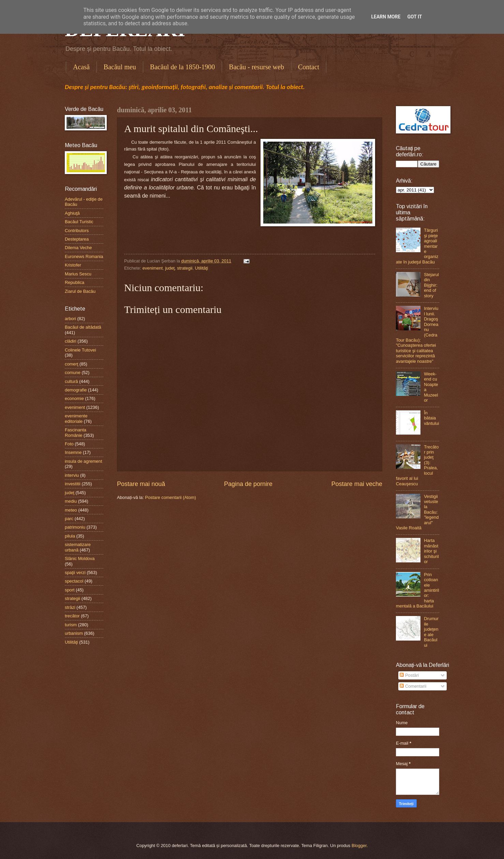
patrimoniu (75, 527)
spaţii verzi (75, 572)
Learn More (386, 17)
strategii (185, 268)
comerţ (71, 364)
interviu (72, 475)
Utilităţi (202, 268)
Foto (69, 444)
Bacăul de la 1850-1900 (183, 67)
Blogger (359, 846)
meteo (71, 510)
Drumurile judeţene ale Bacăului (431, 632)
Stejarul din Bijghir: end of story (431, 285)
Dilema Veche (78, 248)
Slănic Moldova (80, 559)
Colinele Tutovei (80, 350)
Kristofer (73, 265)
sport (70, 590)
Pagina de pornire (248, 484)
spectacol (74, 581)
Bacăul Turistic (79, 222)
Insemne (73, 452)
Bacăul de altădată (83, 327)
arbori (70, 319)
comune (73, 373)
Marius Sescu (78, 274)
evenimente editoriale (76, 418)
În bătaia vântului (431, 418)
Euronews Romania (84, 256)
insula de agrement (84, 461)
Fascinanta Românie (76, 432)
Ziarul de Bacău (80, 291)
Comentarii (413, 686)
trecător (72, 616)
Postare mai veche (357, 484)
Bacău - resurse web (256, 67)
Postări (409, 675)
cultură (71, 381)
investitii (73, 484)
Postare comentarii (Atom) (171, 497)
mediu (71, 501)
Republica (75, 282)
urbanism (74, 633)
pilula (70, 536)
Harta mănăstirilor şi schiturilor (431, 551)
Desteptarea (77, 239)
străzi (70, 607)
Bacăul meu (120, 67)
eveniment (153, 268)
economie (74, 398)
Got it (414, 17)
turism (71, 625)
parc (69, 519)
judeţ (170, 268)
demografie (76, 390)
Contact (309, 67)
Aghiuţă (72, 213)
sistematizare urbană (78, 547)
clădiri (71, 341)
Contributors (77, 231)
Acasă (81, 67)
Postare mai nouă (141, 484)
